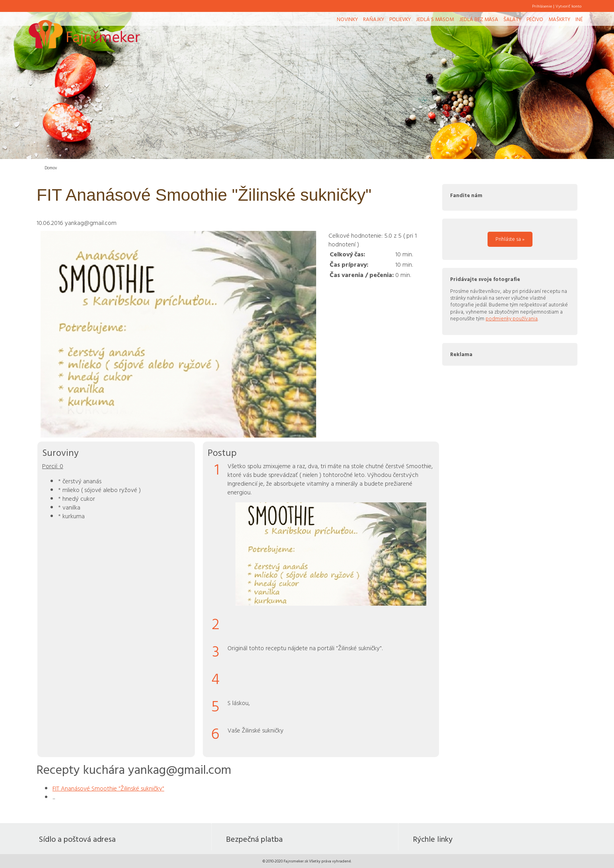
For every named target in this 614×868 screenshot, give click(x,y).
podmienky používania (512, 318)
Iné (579, 19)
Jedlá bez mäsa (479, 19)
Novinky (347, 19)
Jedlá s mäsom (435, 19)
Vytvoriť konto (568, 6)
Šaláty (512, 19)
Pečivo (535, 19)
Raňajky (374, 19)
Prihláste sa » (510, 239)
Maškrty (559, 19)
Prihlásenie (542, 6)
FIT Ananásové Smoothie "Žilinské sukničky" (108, 788)
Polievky (400, 19)
